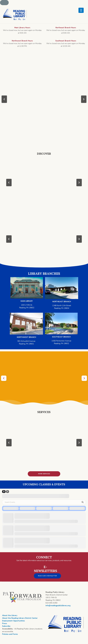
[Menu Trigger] (81, 10)
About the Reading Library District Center (20, 618)
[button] (4, 99)
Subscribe (6, 626)
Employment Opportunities (14, 621)
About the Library (10, 615)
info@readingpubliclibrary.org (58, 606)
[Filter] (4, 492)
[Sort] (8, 492)
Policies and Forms (10, 634)
